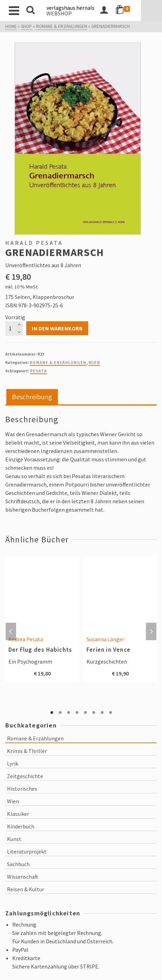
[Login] (125, 10)
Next (151, 631)
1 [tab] (52, 712)
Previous (11, 631)
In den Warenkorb (57, 328)
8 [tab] (111, 712)
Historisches (22, 789)
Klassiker (18, 814)
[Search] (30, 10)
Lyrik (13, 763)
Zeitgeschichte (25, 776)
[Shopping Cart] (145, 10)
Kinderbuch (21, 826)
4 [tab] (77, 712)
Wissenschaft (23, 877)
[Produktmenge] (14, 328)
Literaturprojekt (27, 851)
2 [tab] (60, 712)
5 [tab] (85, 712)
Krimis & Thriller (27, 751)
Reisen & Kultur (26, 889)
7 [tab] (102, 712)
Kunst (14, 839)
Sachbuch (18, 864)
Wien (94, 362)
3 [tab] (69, 712)
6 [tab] (94, 712)
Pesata (38, 371)
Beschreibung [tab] (32, 397)
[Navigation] (14, 10)
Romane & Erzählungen (58, 362)
